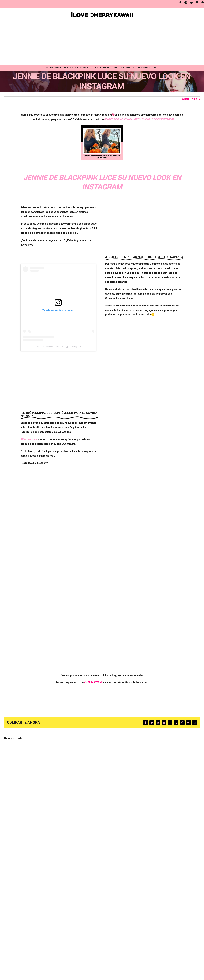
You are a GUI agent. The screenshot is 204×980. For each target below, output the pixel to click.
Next (194, 99)
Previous (184, 99)
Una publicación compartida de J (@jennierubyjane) (58, 347)
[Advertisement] (102, 41)
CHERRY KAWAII (93, 683)
